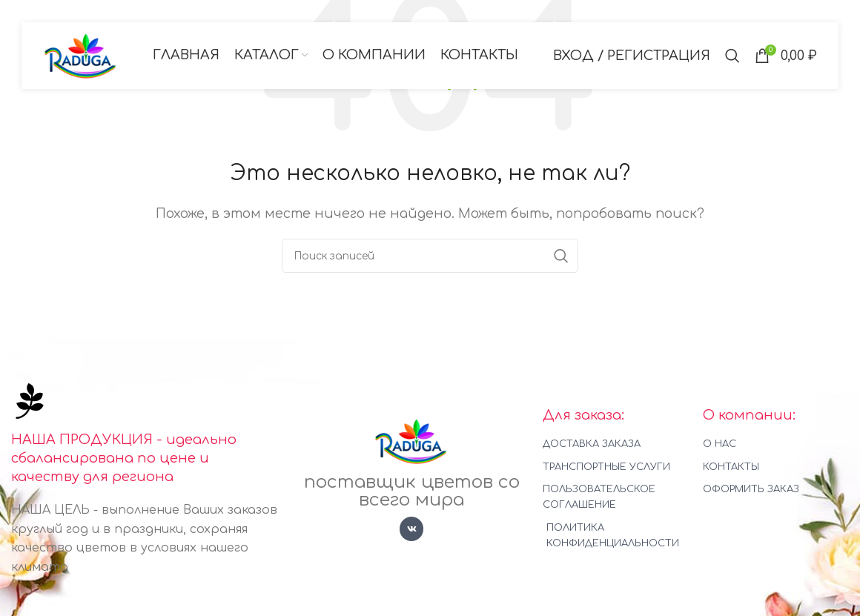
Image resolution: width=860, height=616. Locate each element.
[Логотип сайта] (81, 55)
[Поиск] (732, 56)
